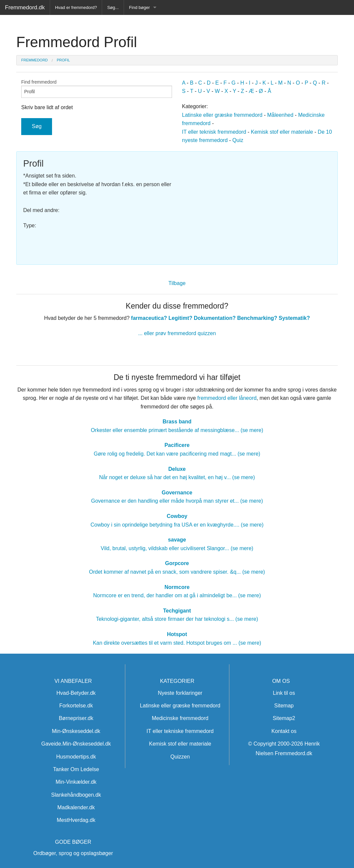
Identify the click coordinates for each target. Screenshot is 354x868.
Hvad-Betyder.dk (76, 693)
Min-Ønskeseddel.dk (76, 731)
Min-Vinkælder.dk (76, 782)
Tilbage (177, 283)
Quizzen (180, 757)
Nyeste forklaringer (180, 693)
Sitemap (284, 706)
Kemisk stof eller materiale (282, 132)
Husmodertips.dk (76, 757)
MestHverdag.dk (76, 820)
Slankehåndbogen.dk (76, 795)
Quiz (238, 140)
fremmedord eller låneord (227, 398)
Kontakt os (284, 731)
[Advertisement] (256, 205)
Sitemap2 (284, 718)
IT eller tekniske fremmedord (180, 731)
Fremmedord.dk (25, 7)
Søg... (113, 7)
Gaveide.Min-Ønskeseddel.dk (76, 744)
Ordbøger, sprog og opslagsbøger (73, 853)
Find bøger (139, 7)
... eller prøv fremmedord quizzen (177, 333)
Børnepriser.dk (76, 718)
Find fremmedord (97, 89)
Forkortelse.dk (76, 706)
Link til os (284, 693)
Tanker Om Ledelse (76, 769)
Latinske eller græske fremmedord (222, 115)
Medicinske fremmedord (180, 718)
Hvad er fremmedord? (76, 7)
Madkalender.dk (76, 807)
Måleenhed (280, 115)
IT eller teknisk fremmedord (214, 132)
